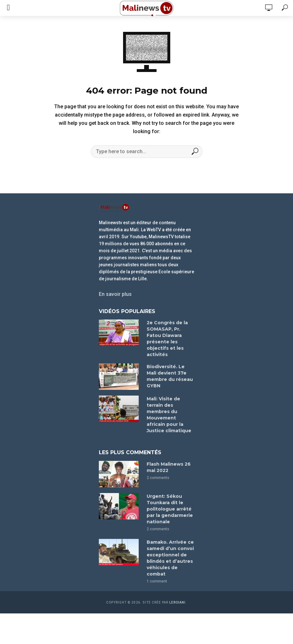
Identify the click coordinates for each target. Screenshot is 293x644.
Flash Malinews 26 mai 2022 (169, 467)
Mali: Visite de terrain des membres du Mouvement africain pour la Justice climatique (169, 415)
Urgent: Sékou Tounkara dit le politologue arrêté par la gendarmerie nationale (170, 509)
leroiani (177, 602)
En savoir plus (115, 294)
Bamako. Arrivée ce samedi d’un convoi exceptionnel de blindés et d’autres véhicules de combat (170, 558)
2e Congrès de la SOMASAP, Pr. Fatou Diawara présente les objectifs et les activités (167, 339)
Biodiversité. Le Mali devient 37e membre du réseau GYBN (170, 376)
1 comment (157, 581)
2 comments (158, 478)
